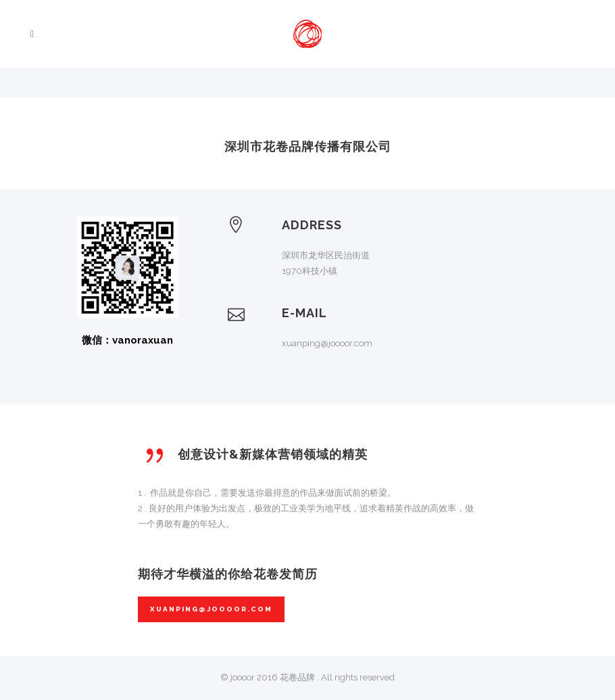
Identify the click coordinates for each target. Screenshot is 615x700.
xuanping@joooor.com (211, 609)
